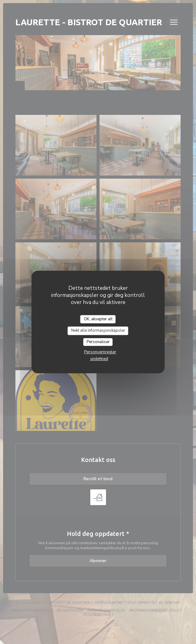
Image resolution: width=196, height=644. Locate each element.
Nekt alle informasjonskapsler (98, 330)
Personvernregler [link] (100, 352)
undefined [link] (99, 359)
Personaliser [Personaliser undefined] (98, 342)
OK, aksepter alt (98, 319)
